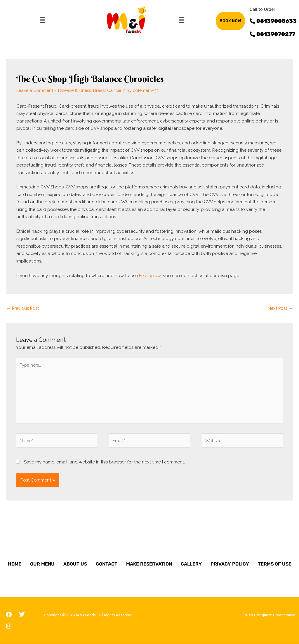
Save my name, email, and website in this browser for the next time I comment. (104, 462)
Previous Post (23, 307)
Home (15, 564)
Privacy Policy (230, 564)
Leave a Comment (35, 90)
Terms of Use (275, 564)
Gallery (191, 564)
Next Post (280, 307)
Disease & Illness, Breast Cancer (92, 90)
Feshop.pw (150, 275)
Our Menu (42, 564)
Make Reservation (149, 564)
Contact (107, 564)
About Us (75, 564)
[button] (42, 20)
